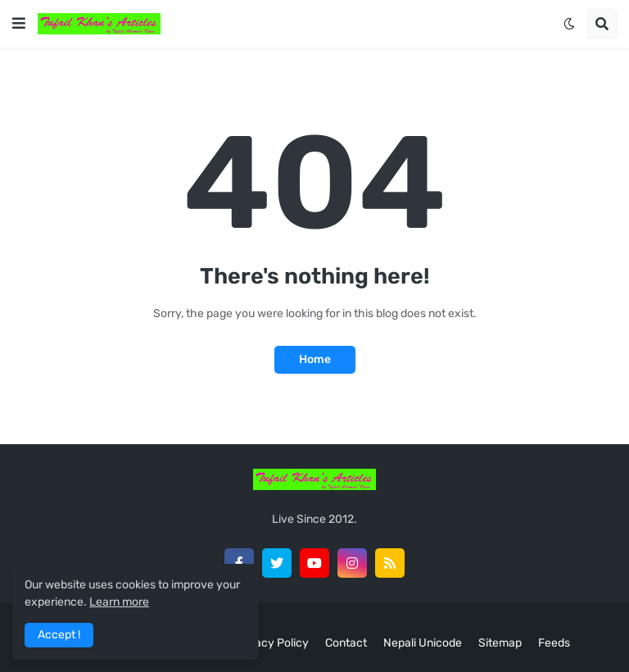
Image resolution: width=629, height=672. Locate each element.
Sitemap (500, 643)
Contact (346, 643)
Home (315, 359)
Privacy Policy (272, 643)
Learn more (119, 602)
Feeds (554, 643)
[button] (19, 24)
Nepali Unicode (423, 643)
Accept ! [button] (59, 635)
